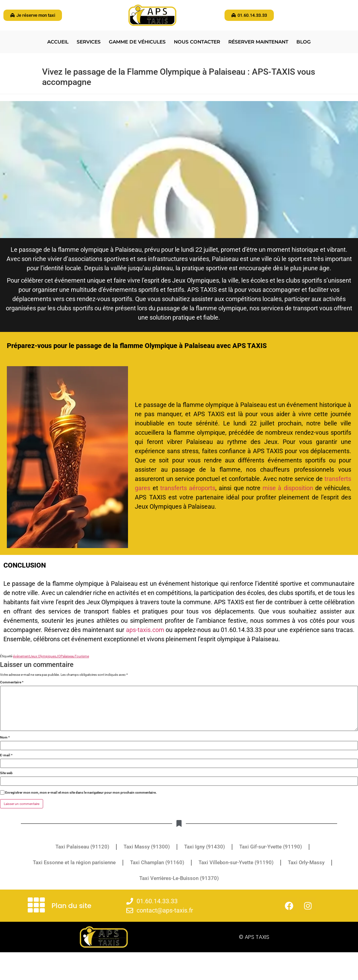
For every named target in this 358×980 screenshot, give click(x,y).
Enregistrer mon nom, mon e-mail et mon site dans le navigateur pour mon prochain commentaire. (81, 793)
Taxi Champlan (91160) (157, 863)
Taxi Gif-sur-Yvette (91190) (271, 847)
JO (58, 656)
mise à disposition (288, 488)
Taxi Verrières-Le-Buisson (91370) (179, 878)
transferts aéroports (188, 488)
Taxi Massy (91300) (147, 847)
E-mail (6, 755)
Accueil (58, 42)
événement (21, 656)
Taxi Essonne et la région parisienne (74, 863)
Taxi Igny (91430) (204, 847)
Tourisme (82, 656)
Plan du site (72, 906)
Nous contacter (197, 42)
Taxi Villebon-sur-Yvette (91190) (236, 863)
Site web (6, 773)
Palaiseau (68, 656)
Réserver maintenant (258, 42)
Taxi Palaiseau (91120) (82, 847)
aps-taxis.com (145, 630)
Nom (5, 737)
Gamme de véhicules (137, 42)
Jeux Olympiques (43, 656)
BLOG (304, 42)
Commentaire (12, 682)
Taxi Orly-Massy (306, 863)
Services (89, 42)
